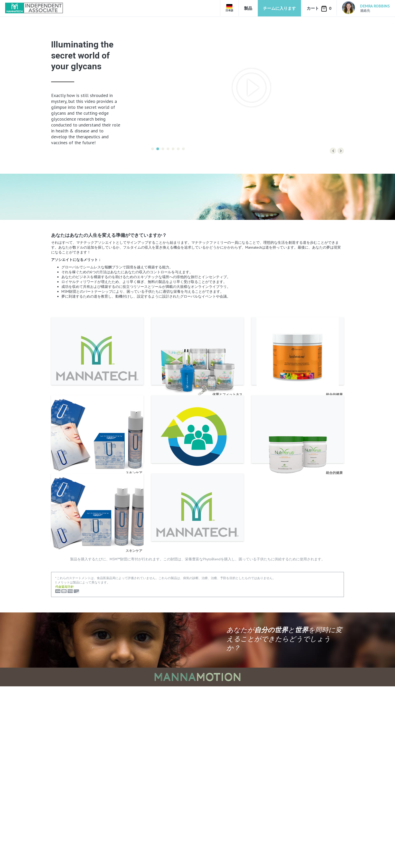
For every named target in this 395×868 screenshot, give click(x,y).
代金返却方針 (64, 768)
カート (319, 9)
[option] (248, 87)
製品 (248, 8)
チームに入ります (279, 8)
